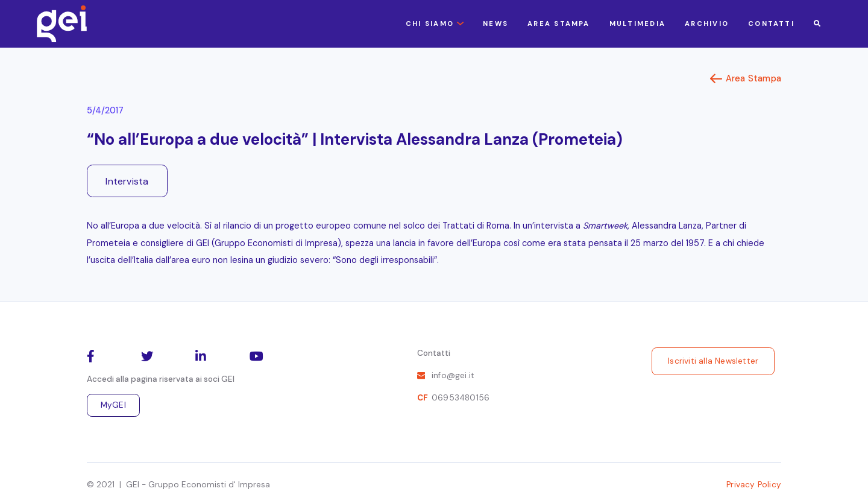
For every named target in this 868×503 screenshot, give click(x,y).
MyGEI (113, 405)
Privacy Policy (754, 485)
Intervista (127, 181)
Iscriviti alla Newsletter (713, 361)
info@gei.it (453, 375)
